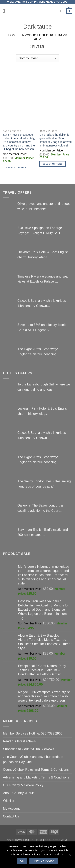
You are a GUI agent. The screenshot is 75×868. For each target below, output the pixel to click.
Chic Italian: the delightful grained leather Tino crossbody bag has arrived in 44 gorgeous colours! (55, 140)
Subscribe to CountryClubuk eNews (28, 749)
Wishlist (9, 801)
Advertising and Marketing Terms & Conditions (36, 777)
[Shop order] (37, 58)
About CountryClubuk (18, 793)
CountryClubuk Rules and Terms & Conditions (36, 769)
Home (13, 35)
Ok (22, 861)
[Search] (62, 11)
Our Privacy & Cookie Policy (23, 785)
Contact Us (11, 816)
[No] (70, 856)
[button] (5, 11)
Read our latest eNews (19, 741)
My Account (11, 808)
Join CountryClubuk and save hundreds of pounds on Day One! (33, 759)
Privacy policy (44, 861)
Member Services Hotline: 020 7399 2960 (33, 733)
